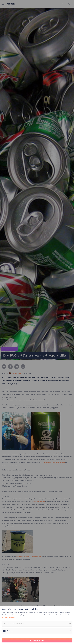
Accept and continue (37, 640)
